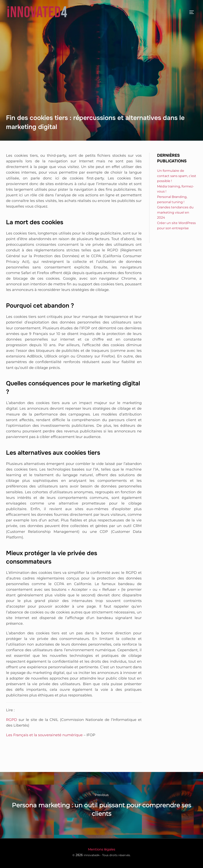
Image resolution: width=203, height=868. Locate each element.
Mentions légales (101, 849)
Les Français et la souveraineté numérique (44, 735)
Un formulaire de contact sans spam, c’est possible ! (177, 176)
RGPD (12, 720)
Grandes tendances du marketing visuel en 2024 (175, 212)
